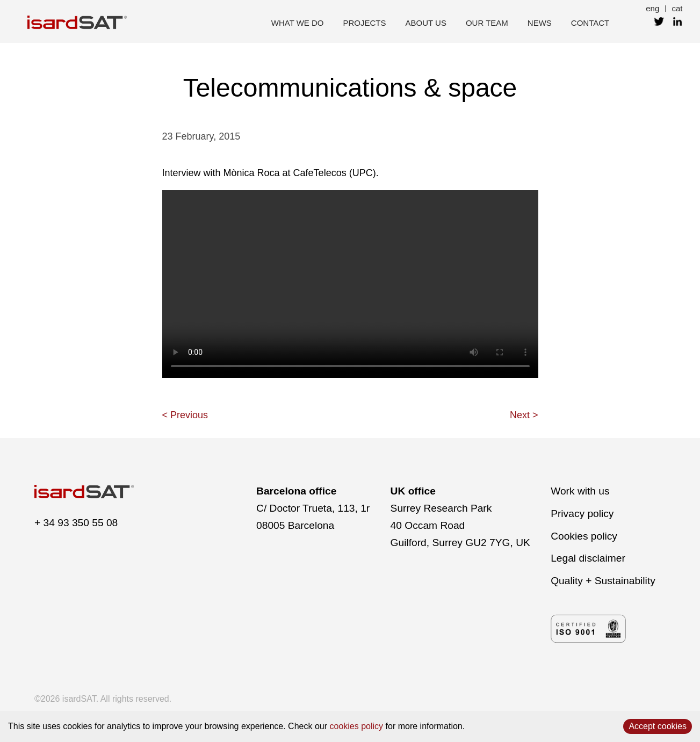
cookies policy (357, 726)
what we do (298, 23)
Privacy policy (582, 514)
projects (365, 23)
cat (677, 8)
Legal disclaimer (588, 558)
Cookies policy (584, 536)
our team (487, 23)
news (540, 23)
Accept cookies (658, 726)
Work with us (580, 491)
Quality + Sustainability (603, 581)
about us (426, 23)
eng (652, 8)
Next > (524, 415)
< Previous (185, 415)
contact (590, 23)
